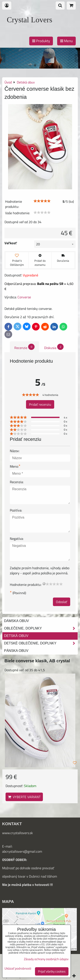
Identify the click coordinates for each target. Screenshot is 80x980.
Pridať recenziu (40, 404)
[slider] (42, 201)
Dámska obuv (16, 621)
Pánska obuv (16, 651)
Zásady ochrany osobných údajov (46, 959)
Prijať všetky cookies (52, 971)
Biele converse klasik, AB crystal (37, 661)
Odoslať (62, 602)
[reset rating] (44, 584)
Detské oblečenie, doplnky (41, 643)
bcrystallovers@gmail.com (23, 851)
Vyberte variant (24, 797)
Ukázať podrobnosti (18, 969)
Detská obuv (16, 636)
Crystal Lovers (30, 20)
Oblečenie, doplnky (41, 628)
